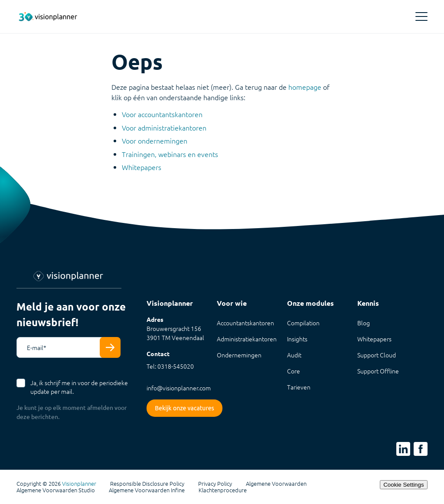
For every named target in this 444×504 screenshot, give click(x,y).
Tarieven (299, 387)
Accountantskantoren (245, 323)
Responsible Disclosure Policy (147, 484)
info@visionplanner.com (179, 388)
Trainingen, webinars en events (170, 154)
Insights (297, 339)
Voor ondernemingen (155, 141)
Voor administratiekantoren (164, 128)
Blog (364, 323)
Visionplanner (79, 483)
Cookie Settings (403, 485)
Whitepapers (142, 167)
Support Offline (378, 371)
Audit (294, 355)
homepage (305, 87)
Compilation (303, 323)
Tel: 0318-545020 (170, 366)
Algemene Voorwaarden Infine (147, 490)
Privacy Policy (215, 484)
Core (294, 371)
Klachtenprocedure (223, 490)
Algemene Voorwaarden (276, 484)
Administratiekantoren (247, 339)
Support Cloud (377, 355)
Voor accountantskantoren (162, 114)
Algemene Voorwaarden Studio (56, 490)
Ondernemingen (239, 355)
